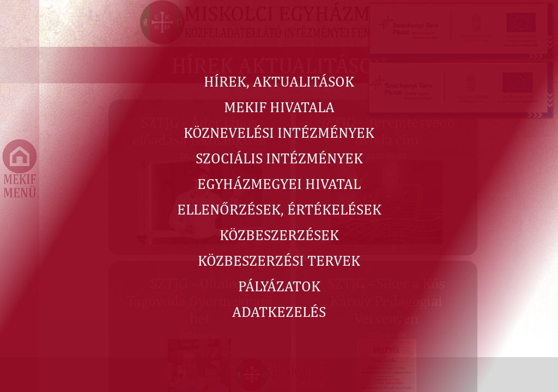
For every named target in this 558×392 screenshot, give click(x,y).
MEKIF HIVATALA (279, 107)
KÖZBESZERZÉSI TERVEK (279, 260)
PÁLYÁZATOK (279, 286)
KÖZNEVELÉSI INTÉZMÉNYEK (279, 132)
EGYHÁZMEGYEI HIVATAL (279, 183)
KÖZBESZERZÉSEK (279, 235)
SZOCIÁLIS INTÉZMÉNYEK (279, 158)
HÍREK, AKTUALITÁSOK (279, 81)
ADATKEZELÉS (279, 311)
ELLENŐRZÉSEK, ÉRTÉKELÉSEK (279, 209)
